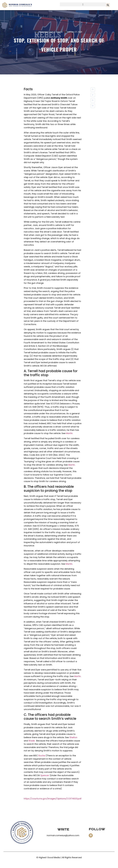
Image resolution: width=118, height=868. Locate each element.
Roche (42, 756)
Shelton (73, 737)
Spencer (45, 775)
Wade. (32, 741)
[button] (83, 4)
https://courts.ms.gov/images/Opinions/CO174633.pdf (53, 799)
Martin (69, 433)
